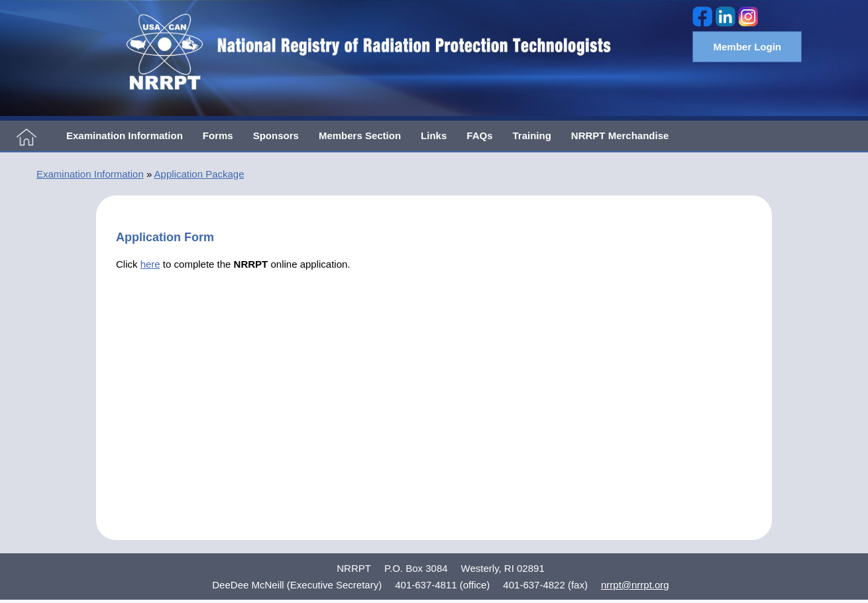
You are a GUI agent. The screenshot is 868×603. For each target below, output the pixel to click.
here (150, 264)
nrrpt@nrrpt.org (635, 585)
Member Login (747, 47)
